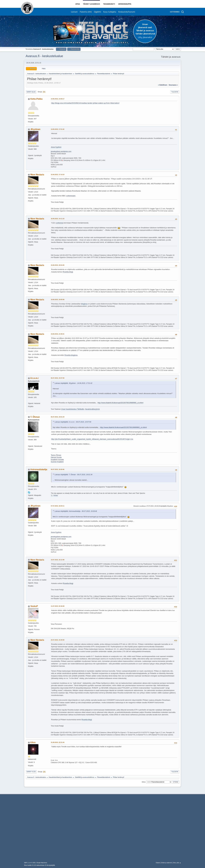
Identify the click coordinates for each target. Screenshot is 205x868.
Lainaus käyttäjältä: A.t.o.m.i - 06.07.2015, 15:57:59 (73, 422)
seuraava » (173, 85)
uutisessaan (71, 196)
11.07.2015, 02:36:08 (58, 606)
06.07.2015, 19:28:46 (58, 469)
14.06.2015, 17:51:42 (58, 129)
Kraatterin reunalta (57, 460)
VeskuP (34, 606)
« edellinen (163, 85)
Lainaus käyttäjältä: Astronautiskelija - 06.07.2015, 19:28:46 (76, 511)
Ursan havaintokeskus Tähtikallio (73, 409)
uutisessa (59, 223)
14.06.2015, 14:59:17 (58, 99)
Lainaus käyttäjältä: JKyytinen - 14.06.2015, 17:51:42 (73, 383)
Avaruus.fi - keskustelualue (44, 56)
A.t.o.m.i (34, 378)
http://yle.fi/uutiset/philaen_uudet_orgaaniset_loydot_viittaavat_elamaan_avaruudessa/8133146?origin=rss (92, 439)
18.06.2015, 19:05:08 (58, 300)
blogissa (84, 304)
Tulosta (175, 92)
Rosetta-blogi (68, 272)
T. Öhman (35, 417)
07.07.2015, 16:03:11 (58, 506)
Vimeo (56, 495)
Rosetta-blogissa (71, 355)
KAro (33, 742)
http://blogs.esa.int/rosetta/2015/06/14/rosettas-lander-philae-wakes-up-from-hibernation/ (85, 103)
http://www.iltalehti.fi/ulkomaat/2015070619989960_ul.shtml (120, 403)
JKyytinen (35, 129)
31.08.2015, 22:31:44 (58, 742)
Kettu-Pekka (36, 99)
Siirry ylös (31, 772)
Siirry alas (31, 92)
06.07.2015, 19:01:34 (58, 417)
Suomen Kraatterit (57, 462)
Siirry (143, 782)
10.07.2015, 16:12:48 (58, 560)
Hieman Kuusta (56, 457)
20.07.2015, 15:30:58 (58, 640)
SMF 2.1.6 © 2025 (30, 863)
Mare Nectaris (37, 175)
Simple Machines (42, 863)
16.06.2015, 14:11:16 (58, 219)
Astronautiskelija (39, 469)
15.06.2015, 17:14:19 (58, 175)
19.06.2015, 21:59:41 (58, 334)
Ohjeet (158, 863)
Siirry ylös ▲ (177, 863)
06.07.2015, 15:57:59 (58, 378)
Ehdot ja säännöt (166, 863)
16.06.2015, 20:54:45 (58, 265)
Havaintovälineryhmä (92, 409)
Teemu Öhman (56, 455)
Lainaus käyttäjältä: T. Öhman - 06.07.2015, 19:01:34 (73, 475)
